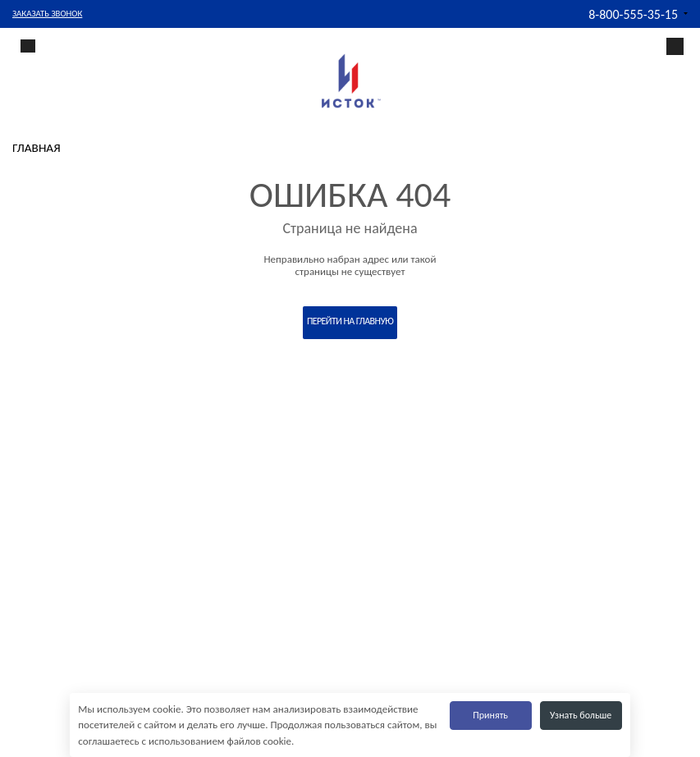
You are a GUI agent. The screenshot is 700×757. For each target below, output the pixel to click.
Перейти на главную (350, 321)
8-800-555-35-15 (633, 14)
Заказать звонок (47, 14)
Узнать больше (581, 715)
